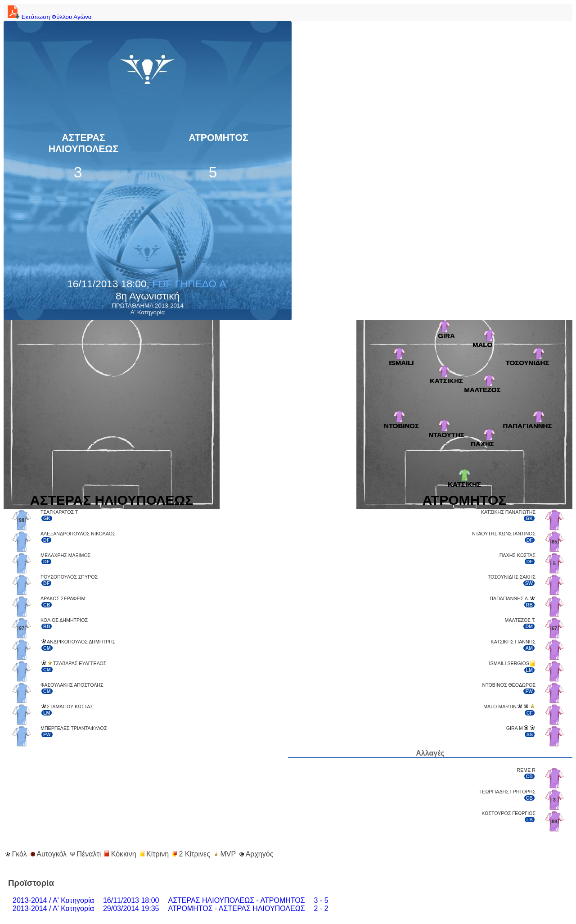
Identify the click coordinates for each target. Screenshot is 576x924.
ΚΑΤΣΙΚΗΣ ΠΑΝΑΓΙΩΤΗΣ (508, 512)
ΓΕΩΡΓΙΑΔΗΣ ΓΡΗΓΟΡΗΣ (507, 792)
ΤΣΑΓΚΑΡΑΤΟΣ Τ (59, 512)
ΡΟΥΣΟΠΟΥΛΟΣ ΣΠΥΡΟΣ (69, 577)
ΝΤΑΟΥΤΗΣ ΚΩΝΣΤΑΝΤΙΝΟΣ (504, 534)
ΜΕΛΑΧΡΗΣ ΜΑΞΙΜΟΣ (65, 555)
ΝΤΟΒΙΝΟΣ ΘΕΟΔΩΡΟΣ (509, 685)
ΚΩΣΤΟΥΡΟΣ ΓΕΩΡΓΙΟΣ (508, 813)
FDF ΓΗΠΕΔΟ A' (190, 284)
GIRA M (515, 728)
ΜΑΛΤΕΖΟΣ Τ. (520, 620)
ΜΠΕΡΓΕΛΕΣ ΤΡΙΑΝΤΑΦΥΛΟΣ (74, 728)
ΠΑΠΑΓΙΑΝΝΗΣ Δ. (509, 598)
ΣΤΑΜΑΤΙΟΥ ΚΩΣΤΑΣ (70, 707)
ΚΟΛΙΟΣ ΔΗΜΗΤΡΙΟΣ (64, 620)
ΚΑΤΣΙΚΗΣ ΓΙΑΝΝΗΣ (513, 642)
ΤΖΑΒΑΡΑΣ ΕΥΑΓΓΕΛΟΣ (80, 663)
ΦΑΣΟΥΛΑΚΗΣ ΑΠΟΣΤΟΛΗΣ (72, 685)
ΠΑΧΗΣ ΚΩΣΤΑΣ (517, 555)
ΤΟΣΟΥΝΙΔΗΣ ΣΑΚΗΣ (512, 577)
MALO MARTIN (500, 707)
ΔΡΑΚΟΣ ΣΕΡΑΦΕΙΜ (63, 598)
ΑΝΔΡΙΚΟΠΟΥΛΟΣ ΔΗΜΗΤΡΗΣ (81, 642)
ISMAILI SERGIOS (509, 663)
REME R (526, 770)
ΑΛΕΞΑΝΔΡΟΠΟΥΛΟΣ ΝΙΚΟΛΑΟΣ (78, 534)
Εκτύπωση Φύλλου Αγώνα (48, 17)
